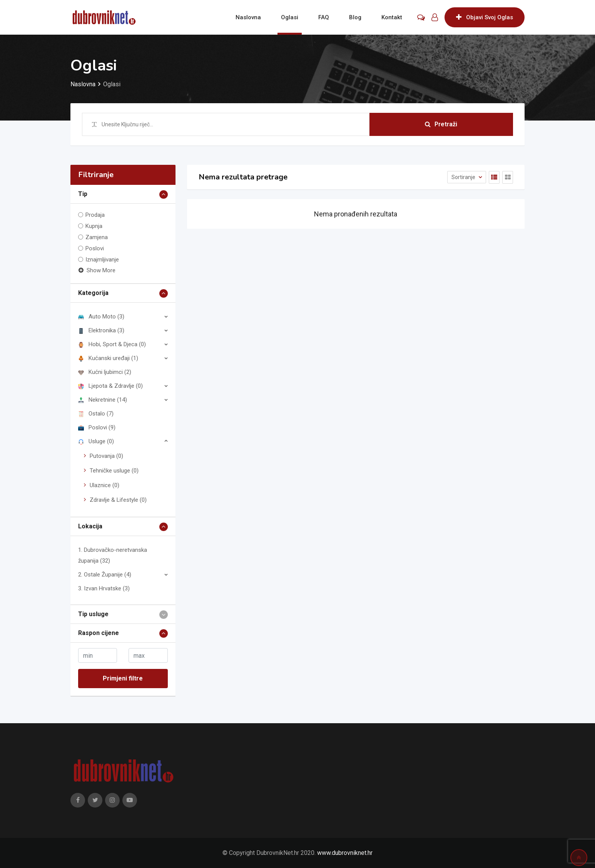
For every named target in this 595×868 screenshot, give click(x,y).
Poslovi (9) (97, 427)
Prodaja (95, 215)
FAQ (324, 17)
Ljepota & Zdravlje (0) (110, 386)
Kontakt (392, 17)
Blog (355, 17)
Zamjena (97, 237)
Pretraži (441, 124)
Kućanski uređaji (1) (108, 358)
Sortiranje (464, 177)
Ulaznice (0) (104, 485)
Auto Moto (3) (101, 317)
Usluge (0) (96, 441)
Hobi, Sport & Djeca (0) (112, 344)
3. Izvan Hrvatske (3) (104, 588)
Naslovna (248, 17)
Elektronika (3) (101, 330)
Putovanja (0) (106, 456)
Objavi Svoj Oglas (485, 17)
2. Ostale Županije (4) (105, 575)
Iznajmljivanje (102, 260)
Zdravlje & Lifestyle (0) (118, 500)
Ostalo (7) (96, 414)
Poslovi (95, 248)
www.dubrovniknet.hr (345, 853)
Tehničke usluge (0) (114, 471)
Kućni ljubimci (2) (105, 372)
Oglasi (290, 17)
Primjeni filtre (123, 678)
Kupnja (94, 226)
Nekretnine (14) (103, 400)
